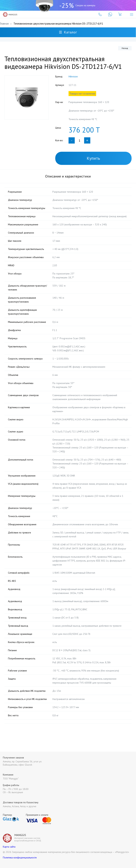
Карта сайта (9, 847)
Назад (125, 48)
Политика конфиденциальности (20, 858)
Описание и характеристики (68, 176)
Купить (93, 158)
